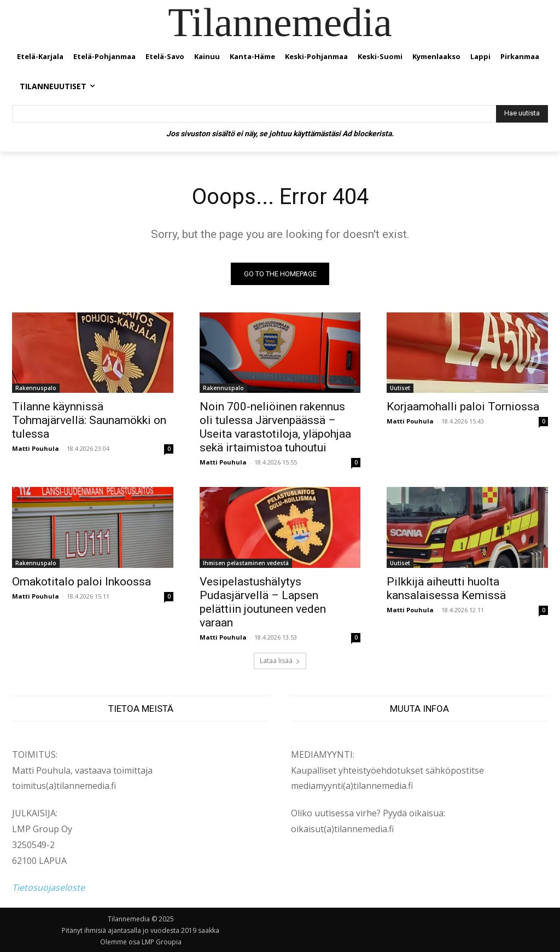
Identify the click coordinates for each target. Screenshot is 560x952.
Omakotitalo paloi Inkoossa (81, 581)
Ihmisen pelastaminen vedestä (246, 562)
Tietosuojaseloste (48, 888)
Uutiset (400, 388)
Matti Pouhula (36, 448)
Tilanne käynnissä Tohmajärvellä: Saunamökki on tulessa (89, 420)
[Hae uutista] (522, 114)
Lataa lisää (280, 661)
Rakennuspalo (36, 388)
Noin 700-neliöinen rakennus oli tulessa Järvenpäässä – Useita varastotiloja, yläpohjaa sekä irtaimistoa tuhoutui (275, 427)
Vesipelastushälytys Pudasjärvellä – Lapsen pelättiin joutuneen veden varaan (263, 602)
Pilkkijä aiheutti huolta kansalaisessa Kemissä (446, 588)
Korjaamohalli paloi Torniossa (463, 407)
